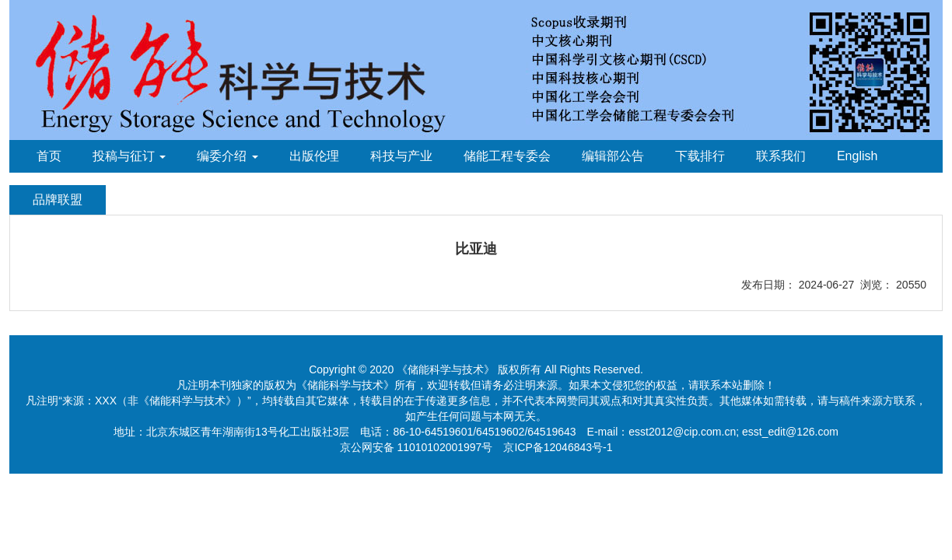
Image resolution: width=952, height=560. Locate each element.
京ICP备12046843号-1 (558, 447)
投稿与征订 (129, 156)
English (857, 156)
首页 (49, 156)
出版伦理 (314, 156)
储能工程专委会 (507, 156)
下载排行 (700, 156)
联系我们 (781, 156)
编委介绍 (227, 156)
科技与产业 (401, 156)
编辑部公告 (613, 156)
